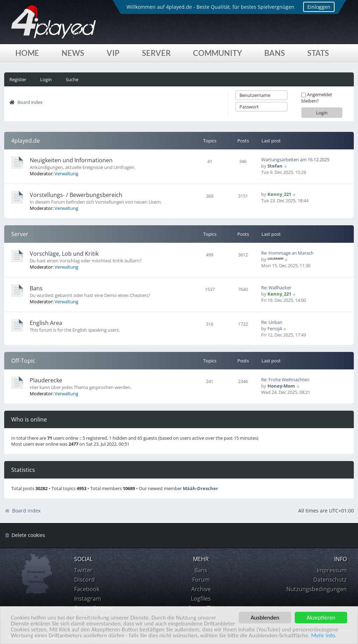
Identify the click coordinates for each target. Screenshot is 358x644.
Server (156, 53)
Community (217, 53)
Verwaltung (66, 174)
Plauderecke (46, 380)
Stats (318, 53)
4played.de (26, 141)
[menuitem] (25, 535)
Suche (72, 79)
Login (46, 79)
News (73, 53)
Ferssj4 (275, 328)
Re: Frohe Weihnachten (285, 380)
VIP (113, 53)
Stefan (275, 166)
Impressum (332, 570)
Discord (84, 580)
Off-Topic (23, 361)
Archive (201, 589)
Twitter (83, 570)
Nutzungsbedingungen (317, 589)
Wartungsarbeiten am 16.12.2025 (295, 160)
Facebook (87, 589)
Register (18, 79)
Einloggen (319, 7)
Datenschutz (330, 580)
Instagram (88, 599)
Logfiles (201, 599)
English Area (46, 323)
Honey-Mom (281, 386)
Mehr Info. (324, 636)
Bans (275, 53)
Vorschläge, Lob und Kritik (64, 254)
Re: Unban (272, 322)
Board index (30, 102)
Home (27, 53)
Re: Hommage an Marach (287, 253)
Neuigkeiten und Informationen (71, 160)
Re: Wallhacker (276, 288)
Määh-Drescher (201, 489)
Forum (201, 580)
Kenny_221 (279, 194)
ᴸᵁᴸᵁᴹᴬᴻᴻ (275, 259)
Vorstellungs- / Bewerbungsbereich (76, 195)
